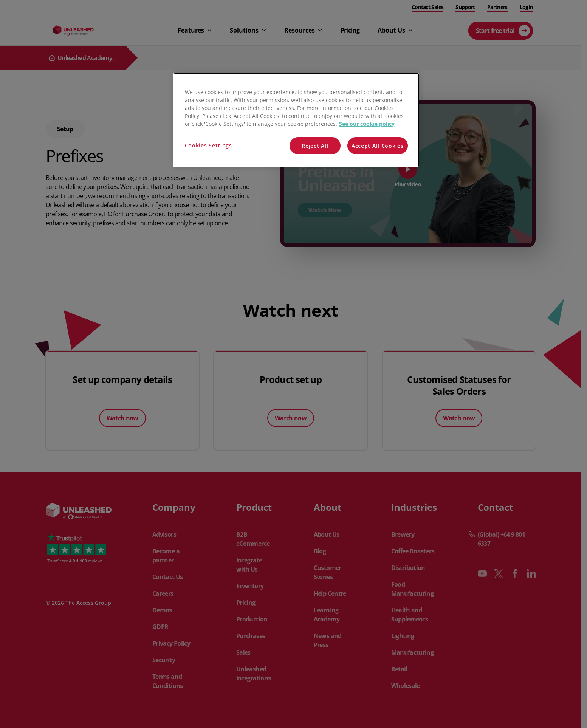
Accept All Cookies (378, 146)
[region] (296, 120)
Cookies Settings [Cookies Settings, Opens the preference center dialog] (208, 145)
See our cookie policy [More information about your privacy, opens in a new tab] (367, 124)
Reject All (315, 146)
